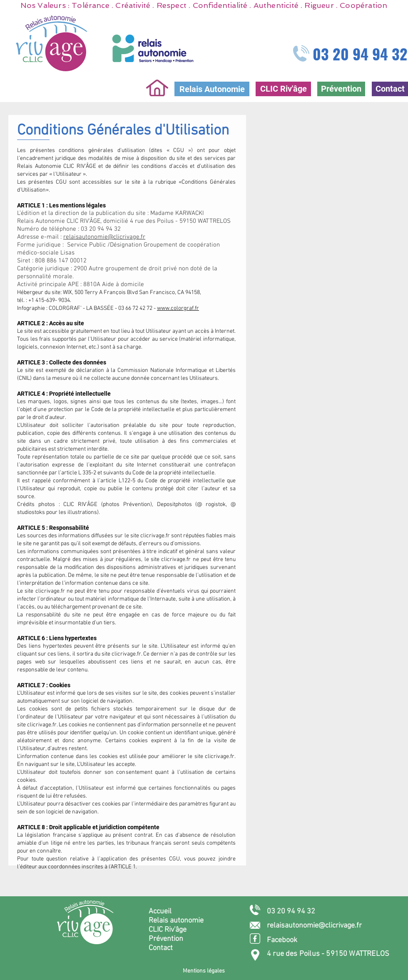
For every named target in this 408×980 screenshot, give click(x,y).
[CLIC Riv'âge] (283, 89)
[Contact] (390, 89)
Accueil (160, 911)
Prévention (166, 939)
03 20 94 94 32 (360, 54)
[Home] (157, 88)
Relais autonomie (176, 921)
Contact (161, 948)
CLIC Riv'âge (168, 930)
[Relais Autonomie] (212, 89)
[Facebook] (297, 940)
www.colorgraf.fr (178, 308)
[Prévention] (341, 89)
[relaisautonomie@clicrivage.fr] (325, 926)
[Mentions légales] (204, 971)
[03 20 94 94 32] (297, 911)
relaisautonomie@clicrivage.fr (104, 237)
